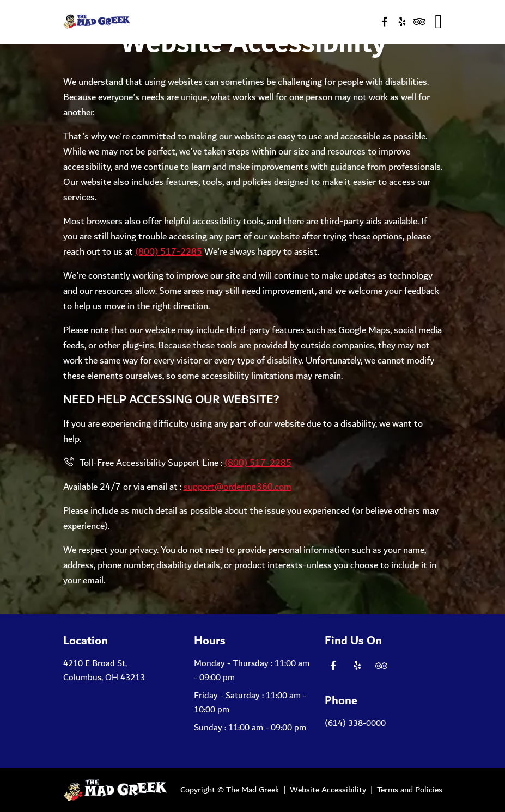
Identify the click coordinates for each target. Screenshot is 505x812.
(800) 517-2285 (169, 252)
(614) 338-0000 (355, 724)
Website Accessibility (328, 790)
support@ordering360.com (238, 487)
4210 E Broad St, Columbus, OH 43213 (104, 671)
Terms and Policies (410, 790)
